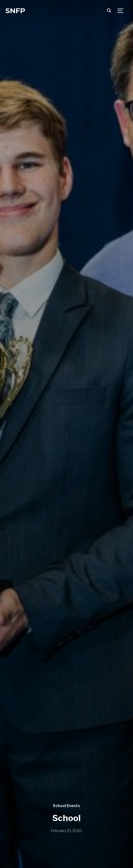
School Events (66, 806)
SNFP (15, 11)
